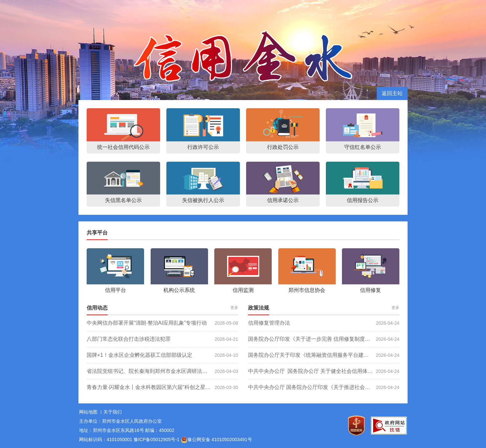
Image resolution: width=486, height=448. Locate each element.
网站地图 (88, 412)
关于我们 (113, 412)
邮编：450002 (160, 430)
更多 (234, 308)
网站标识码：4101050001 (106, 439)
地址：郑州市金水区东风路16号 (112, 430)
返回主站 (392, 93)
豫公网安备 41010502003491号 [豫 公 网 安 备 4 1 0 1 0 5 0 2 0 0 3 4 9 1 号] (216, 440)
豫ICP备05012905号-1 (157, 439)
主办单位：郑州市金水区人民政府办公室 (120, 421)
